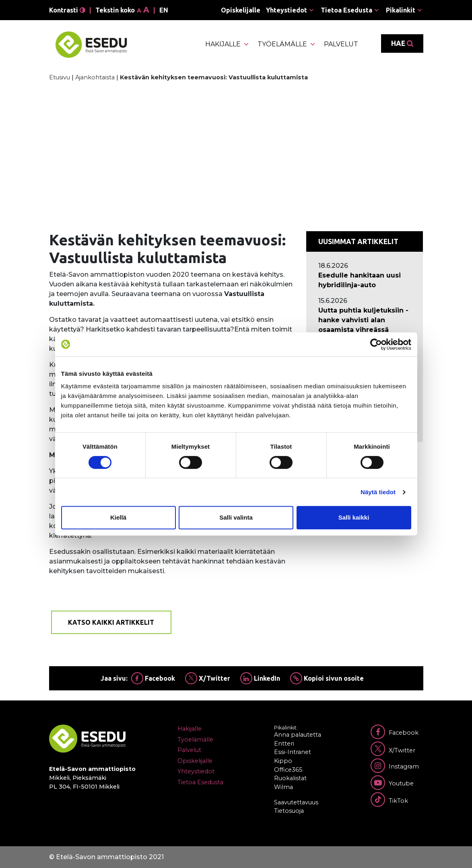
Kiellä (118, 517)
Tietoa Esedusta (346, 10)
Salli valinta (236, 517)
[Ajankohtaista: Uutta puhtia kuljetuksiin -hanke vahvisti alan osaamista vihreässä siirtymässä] (365, 325)
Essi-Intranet (293, 752)
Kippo (283, 761)
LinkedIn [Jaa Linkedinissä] (260, 678)
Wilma (283, 787)
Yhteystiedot (286, 10)
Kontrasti (67, 10)
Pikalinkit (401, 10)
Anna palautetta (298, 735)
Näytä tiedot (378, 492)
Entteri (284, 744)
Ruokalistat (290, 778)
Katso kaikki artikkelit (111, 622)
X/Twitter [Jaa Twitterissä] (208, 678)
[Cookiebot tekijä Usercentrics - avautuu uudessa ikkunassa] (376, 344)
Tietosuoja (289, 811)
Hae (402, 44)
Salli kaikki (354, 517)
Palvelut (341, 44)
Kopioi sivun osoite (327, 678)
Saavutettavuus (296, 802)
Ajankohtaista (95, 77)
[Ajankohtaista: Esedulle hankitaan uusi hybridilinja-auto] (365, 280)
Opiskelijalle (241, 10)
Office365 (288, 770)
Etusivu (60, 77)
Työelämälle (287, 44)
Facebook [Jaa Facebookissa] (153, 678)
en (164, 10)
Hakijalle (227, 44)
